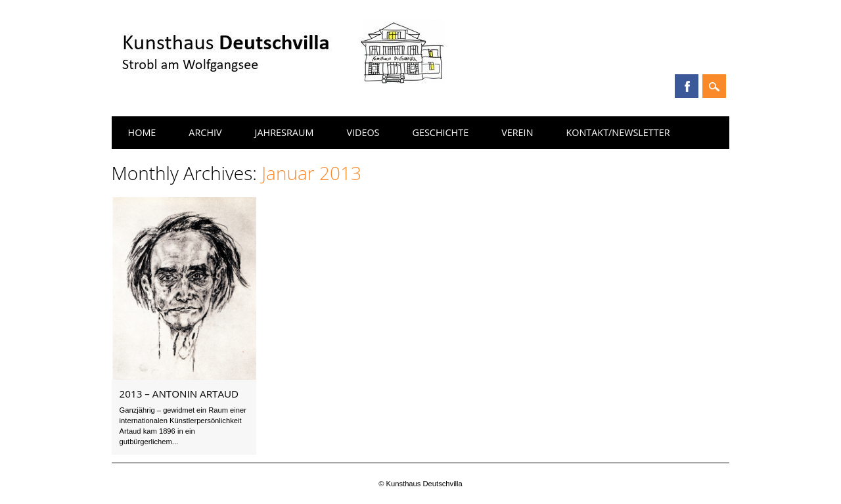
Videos (363, 132)
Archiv (205, 132)
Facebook (687, 86)
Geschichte (441, 132)
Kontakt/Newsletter (618, 132)
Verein (517, 132)
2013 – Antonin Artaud (179, 394)
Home (142, 132)
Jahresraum (284, 132)
